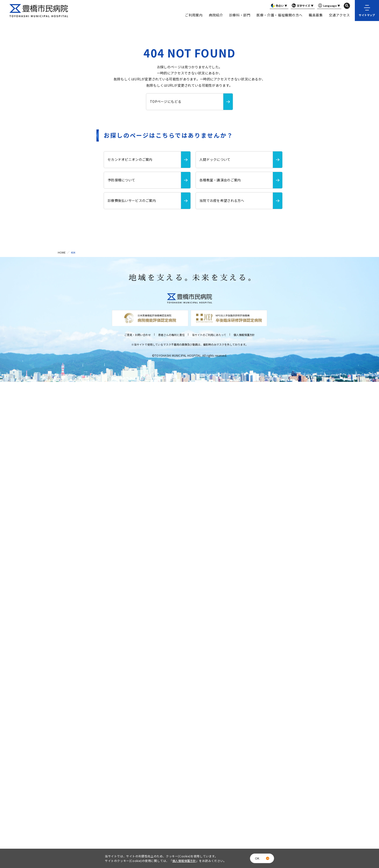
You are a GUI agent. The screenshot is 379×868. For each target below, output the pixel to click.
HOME (62, 252)
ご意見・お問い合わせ (138, 335)
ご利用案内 (194, 15)
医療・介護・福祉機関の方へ (280, 15)
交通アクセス (339, 15)
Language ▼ (329, 6)
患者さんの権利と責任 (171, 335)
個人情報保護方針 (244, 335)
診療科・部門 (240, 15)
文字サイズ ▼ (302, 6)
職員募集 (316, 15)
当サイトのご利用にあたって (209, 335)
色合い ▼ (278, 6)
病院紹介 (216, 15)
